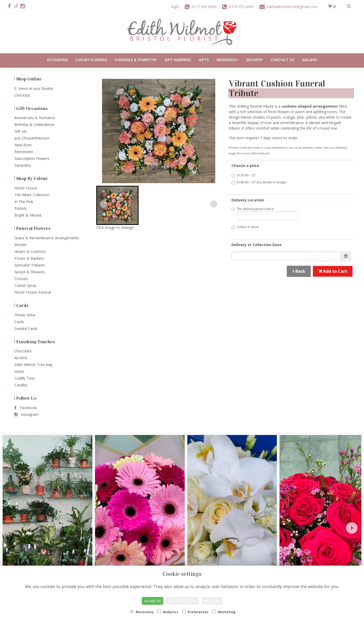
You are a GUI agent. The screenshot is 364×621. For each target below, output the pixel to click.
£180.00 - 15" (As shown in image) (259, 182)
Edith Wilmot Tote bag (33, 365)
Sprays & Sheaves (29, 272)
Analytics (168, 612)
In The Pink (24, 202)
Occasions (57, 60)
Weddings (228, 60)
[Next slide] (214, 204)
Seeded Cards (26, 329)
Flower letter (25, 315)
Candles (21, 385)
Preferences (195, 612)
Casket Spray (25, 285)
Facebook (26, 408)
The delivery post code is (265, 213)
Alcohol (21, 358)
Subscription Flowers (32, 158)
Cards (19, 322)
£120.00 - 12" (244, 175)
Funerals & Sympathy (136, 60)
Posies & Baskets (29, 258)
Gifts (204, 60)
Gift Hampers (178, 60)
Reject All (212, 601)
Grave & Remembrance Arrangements (47, 238)
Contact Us (282, 60)
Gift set (20, 131)
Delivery (255, 60)
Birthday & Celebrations (34, 124)
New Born (23, 145)
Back (299, 271)
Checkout (22, 95)
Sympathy (23, 165)
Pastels (20, 208)
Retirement (24, 152)
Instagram (26, 414)
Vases (19, 371)
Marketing (224, 612)
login (175, 7)
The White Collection (32, 195)
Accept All (153, 601)
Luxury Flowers (91, 60)
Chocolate (23, 351)
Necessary (142, 612)
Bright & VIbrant (28, 215)
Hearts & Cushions (30, 251)
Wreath (20, 245)
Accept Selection (183, 601)
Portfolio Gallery (310, 60)
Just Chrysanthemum (32, 138)
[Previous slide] (104, 204)
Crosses (21, 279)
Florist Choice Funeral (33, 292)
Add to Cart (333, 271)
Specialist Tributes (30, 265)
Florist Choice (26, 188)
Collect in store (245, 227)
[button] (117, 205)
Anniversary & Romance (35, 118)
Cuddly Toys (25, 378)
